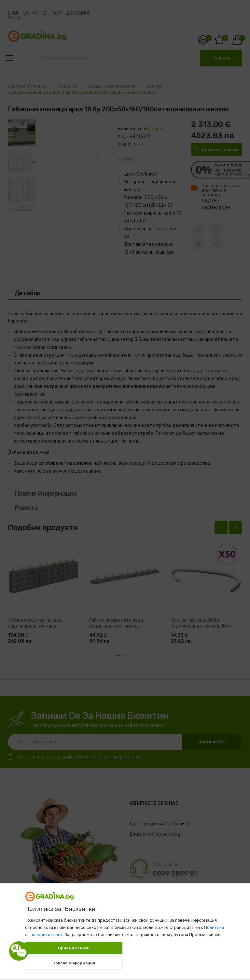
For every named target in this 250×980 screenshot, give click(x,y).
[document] (125, 928)
